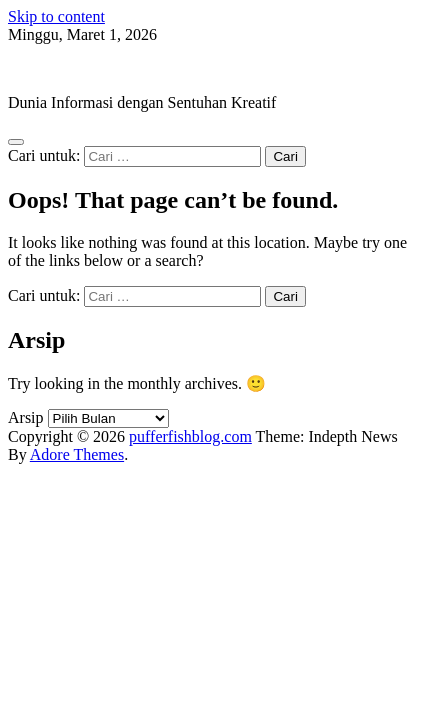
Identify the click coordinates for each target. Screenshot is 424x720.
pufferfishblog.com (69, 68)
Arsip (26, 417)
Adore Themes (77, 454)
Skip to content (56, 16)
